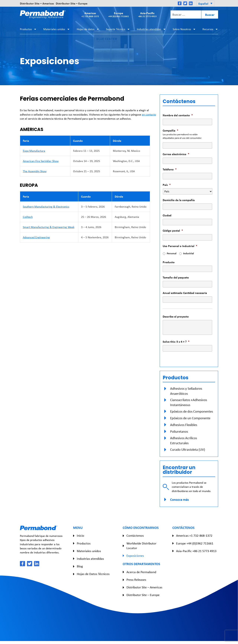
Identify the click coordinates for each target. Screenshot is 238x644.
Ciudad (167, 215)
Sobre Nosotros (184, 29)
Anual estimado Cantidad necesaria (185, 293)
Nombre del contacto (178, 115)
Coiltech (28, 217)
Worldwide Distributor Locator (141, 546)
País (167, 185)
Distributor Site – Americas (37, 3)
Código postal (173, 231)
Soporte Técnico (118, 29)
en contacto (149, 114)
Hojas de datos (88, 29)
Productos (28, 29)
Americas (90, 14)
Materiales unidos (57, 29)
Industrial (188, 253)
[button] (205, 3)
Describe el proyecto (176, 317)
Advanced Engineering (36, 237)
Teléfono (170, 169)
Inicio (81, 536)
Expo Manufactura (34, 151)
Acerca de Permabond (141, 572)
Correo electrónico (176, 154)
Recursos (210, 29)
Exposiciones (135, 556)
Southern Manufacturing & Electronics (46, 207)
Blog (80, 566)
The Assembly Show (35, 171)
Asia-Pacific (147, 14)
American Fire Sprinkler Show (41, 161)
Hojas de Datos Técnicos (93, 574)
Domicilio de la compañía (179, 200)
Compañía (171, 130)
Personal (172, 253)
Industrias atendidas (151, 29)
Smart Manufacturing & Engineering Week (49, 227)
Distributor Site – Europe (72, 3)
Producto (169, 262)
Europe (119, 14)
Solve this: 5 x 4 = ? (176, 342)
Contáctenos (135, 536)
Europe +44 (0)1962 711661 (195, 543)
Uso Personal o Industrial (180, 246)
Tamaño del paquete (176, 277)
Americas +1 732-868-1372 (194, 536)
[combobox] (186, 15)
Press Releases (136, 580)
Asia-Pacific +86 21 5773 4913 (196, 551)
